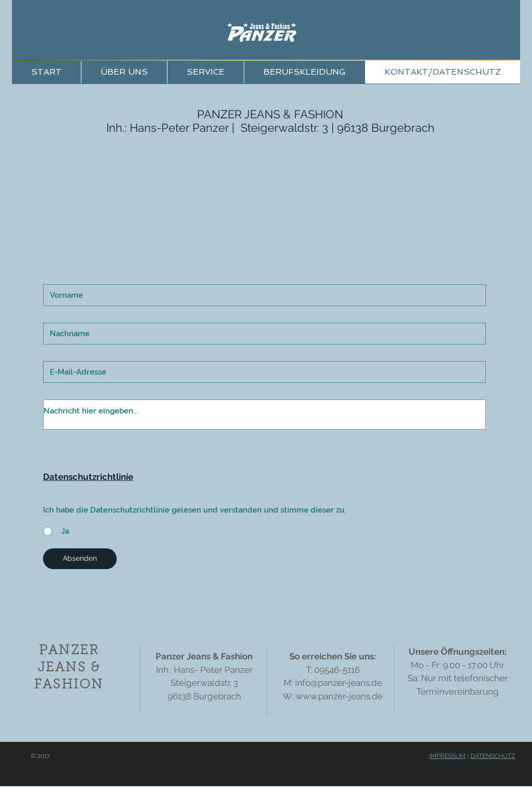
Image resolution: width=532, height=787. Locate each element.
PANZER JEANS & (246, 114)
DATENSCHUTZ (493, 756)
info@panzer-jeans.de (339, 683)
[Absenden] (80, 559)
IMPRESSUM (447, 756)
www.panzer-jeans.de (339, 696)
